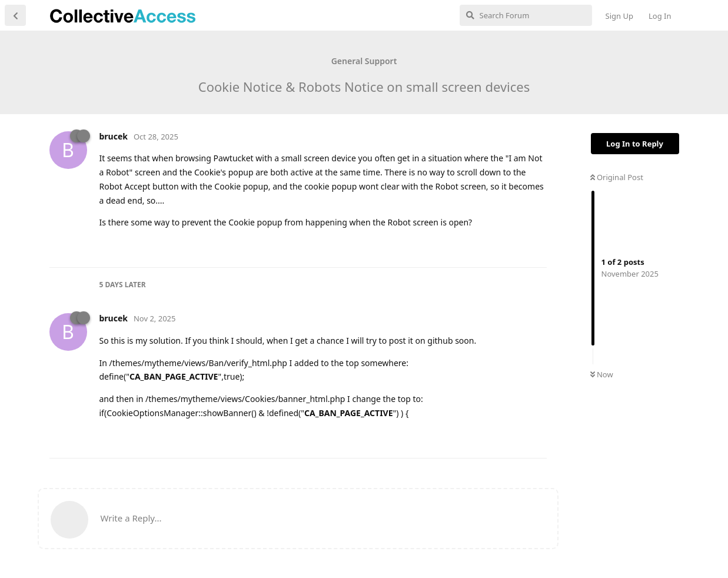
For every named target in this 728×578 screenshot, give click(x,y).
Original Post (617, 177)
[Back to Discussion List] (15, 15)
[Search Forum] (526, 15)
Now (602, 374)
